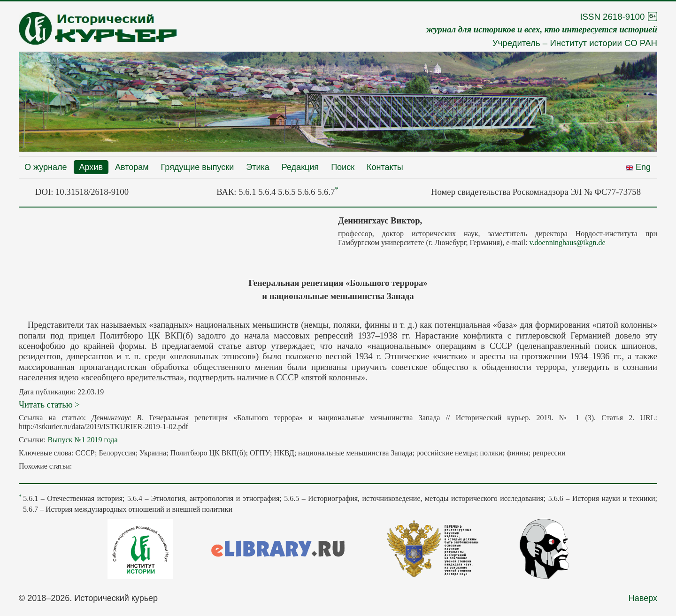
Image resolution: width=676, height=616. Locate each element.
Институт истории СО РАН (603, 43)
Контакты (385, 167)
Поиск (343, 167)
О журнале (46, 167)
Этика (258, 167)
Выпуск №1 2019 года (82, 440)
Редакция (300, 167)
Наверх (643, 598)
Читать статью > (49, 404)
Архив (91, 167)
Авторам (132, 167)
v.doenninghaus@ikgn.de (568, 243)
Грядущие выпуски (198, 167)
